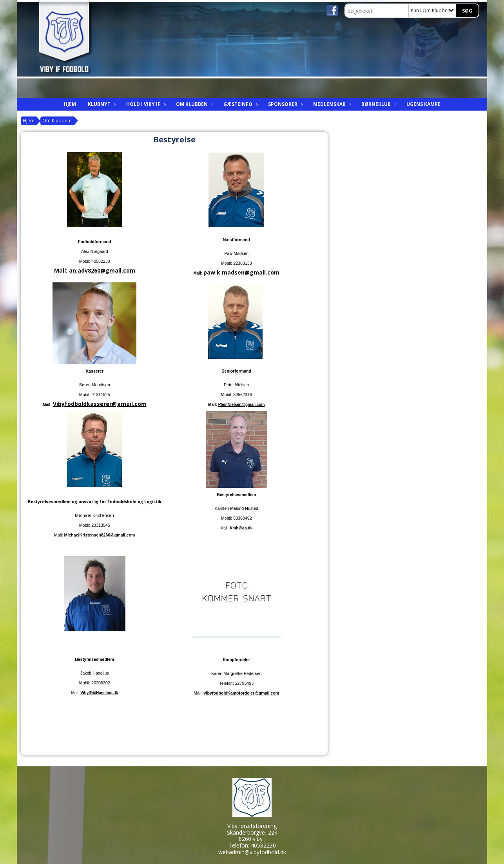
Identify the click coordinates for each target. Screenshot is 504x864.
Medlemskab (331, 104)
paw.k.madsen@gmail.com (241, 272)
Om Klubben (194, 104)
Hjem (70, 104)
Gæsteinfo (240, 104)
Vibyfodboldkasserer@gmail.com (100, 404)
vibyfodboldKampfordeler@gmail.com (242, 693)
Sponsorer (285, 104)
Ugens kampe (423, 104)
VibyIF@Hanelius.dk (99, 693)
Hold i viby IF (145, 104)
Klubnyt (101, 104)
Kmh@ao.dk (241, 528)
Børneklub (378, 104)
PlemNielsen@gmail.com (242, 405)
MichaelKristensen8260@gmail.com (99, 535)
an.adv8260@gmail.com (102, 270)
